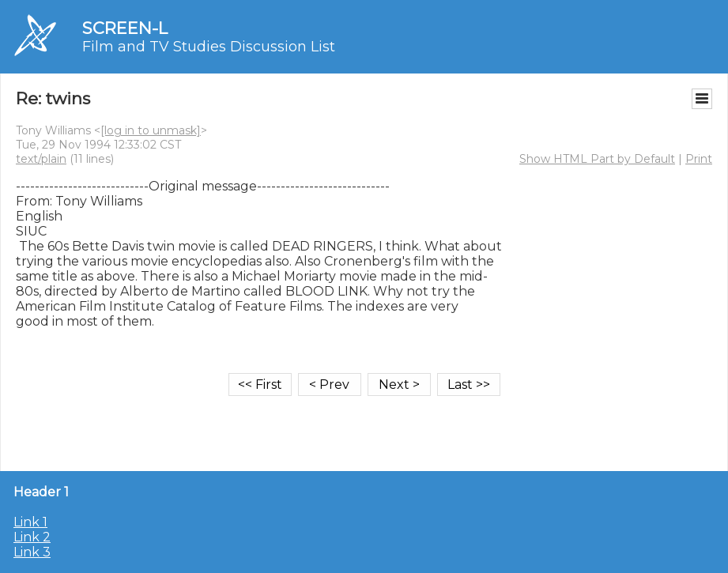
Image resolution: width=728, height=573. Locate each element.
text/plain (41, 159)
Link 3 (32, 552)
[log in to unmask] (151, 130)
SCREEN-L (125, 28)
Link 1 (30, 522)
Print (699, 159)
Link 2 (32, 537)
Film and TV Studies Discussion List (209, 47)
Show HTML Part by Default (597, 159)
